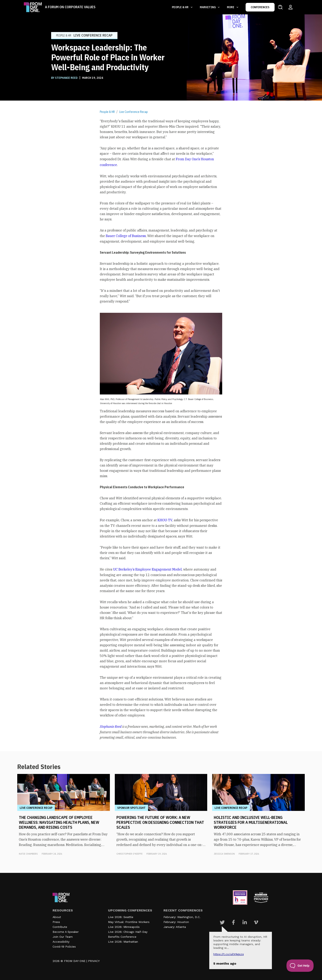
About (57, 917)
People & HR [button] (181, 7)
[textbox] (161, 429)
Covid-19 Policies (64, 947)
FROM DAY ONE (75, 961)
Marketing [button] (208, 7)
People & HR (107, 112)
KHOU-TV (165, 520)
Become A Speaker (66, 932)
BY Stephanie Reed (65, 78)
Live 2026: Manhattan (123, 942)
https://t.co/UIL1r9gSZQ (229, 954)
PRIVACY (94, 961)
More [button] (231, 7)
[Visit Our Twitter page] (222, 922)
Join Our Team (63, 937)
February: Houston (176, 922)
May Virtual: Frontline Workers (129, 922)
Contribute (60, 927)
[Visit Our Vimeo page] (256, 922)
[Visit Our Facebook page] (233, 922)
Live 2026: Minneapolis (124, 927)
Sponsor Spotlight (131, 808)
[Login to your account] (290, 7)
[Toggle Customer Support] (300, 966)
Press (56, 922)
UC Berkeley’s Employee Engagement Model (147, 569)
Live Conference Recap (134, 112)
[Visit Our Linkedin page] (245, 922)
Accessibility (61, 942)
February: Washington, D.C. (182, 917)
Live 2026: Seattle (121, 917)
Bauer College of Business (126, 236)
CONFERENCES (260, 7)
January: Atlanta (175, 927)
